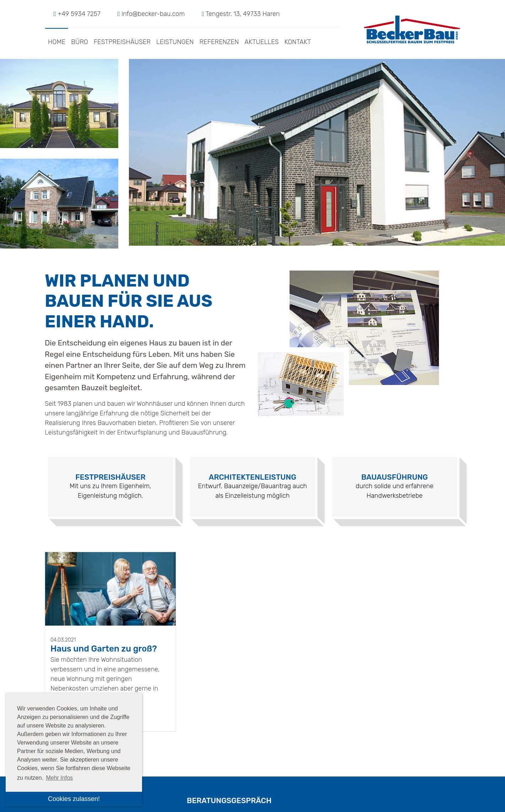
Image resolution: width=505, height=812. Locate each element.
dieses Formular (330, 686)
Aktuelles (262, 42)
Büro (80, 42)
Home (57, 42)
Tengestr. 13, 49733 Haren (243, 14)
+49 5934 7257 (79, 14)
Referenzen (219, 42)
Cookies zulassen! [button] (74, 799)
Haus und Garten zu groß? (104, 489)
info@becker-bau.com (153, 14)
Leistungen (175, 42)
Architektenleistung (252, 318)
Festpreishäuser (122, 42)
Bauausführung (394, 318)
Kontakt (298, 42)
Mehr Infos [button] (59, 778)
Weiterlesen (69, 555)
